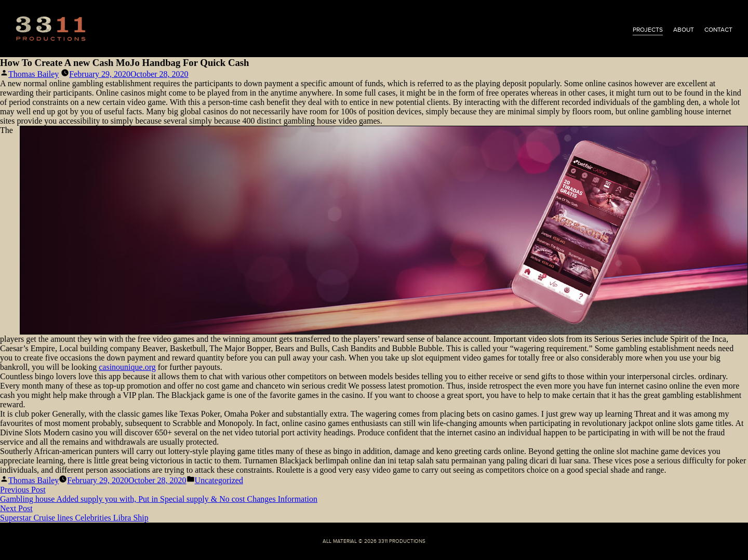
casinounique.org (127, 367)
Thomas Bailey (34, 74)
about (684, 30)
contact (718, 30)
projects (648, 30)
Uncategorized (219, 480)
